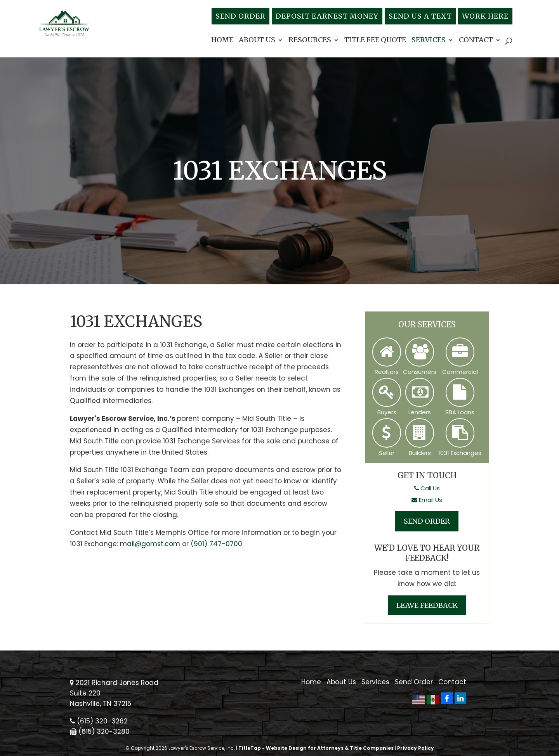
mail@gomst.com (150, 544)
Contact (476, 41)
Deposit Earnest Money (327, 16)
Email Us (427, 500)
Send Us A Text (420, 16)
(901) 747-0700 (216, 544)
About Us (257, 41)
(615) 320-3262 (99, 721)
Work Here (485, 16)
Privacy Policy (416, 748)
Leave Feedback (427, 605)
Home (222, 41)
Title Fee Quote (375, 41)
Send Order (240, 16)
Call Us (427, 488)
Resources (310, 41)
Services (429, 41)
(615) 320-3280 (100, 732)
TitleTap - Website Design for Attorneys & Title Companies (316, 748)
